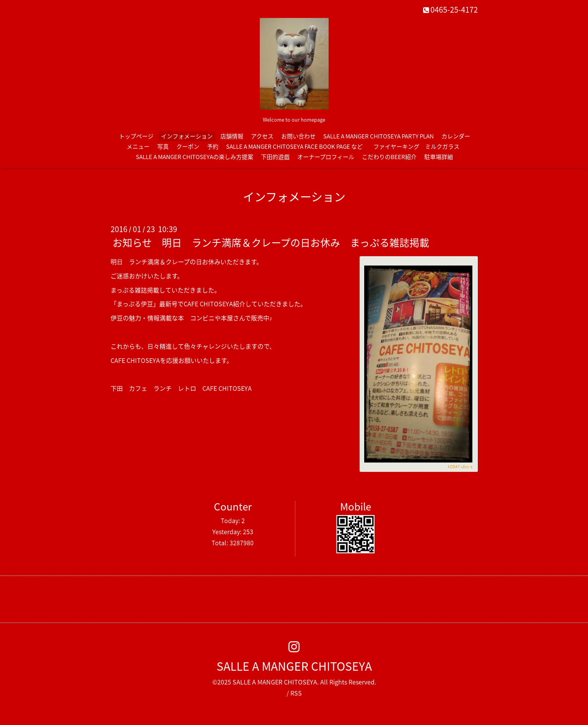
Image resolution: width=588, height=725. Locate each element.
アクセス (262, 136)
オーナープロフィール (326, 157)
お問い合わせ (298, 136)
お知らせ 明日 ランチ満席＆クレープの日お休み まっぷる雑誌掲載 (271, 242)
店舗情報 (232, 136)
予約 (213, 146)
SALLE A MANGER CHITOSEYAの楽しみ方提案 (195, 157)
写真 (163, 146)
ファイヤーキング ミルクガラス (419, 146)
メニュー (138, 146)
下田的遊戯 (275, 157)
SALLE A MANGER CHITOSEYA (294, 666)
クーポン (188, 146)
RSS (296, 693)
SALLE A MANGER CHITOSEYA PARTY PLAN (379, 136)
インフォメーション (187, 136)
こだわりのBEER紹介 (389, 157)
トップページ (136, 136)
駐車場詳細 (439, 157)
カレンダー (456, 136)
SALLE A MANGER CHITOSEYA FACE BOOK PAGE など (294, 146)
